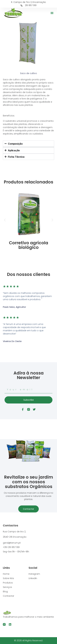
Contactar (28, 509)
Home (6, 574)
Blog (5, 591)
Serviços (7, 587)
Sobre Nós (8, 578)
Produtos (8, 583)
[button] (52, 13)
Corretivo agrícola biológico (29, 245)
